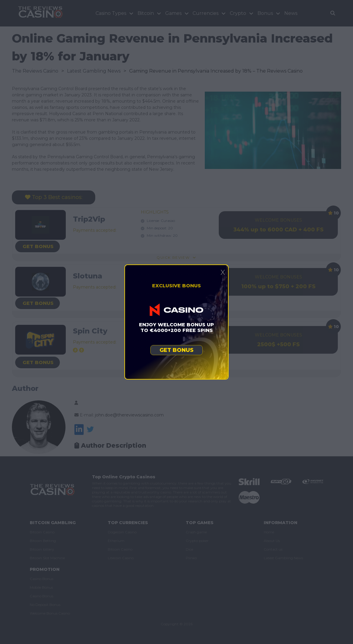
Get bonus (176, 350)
